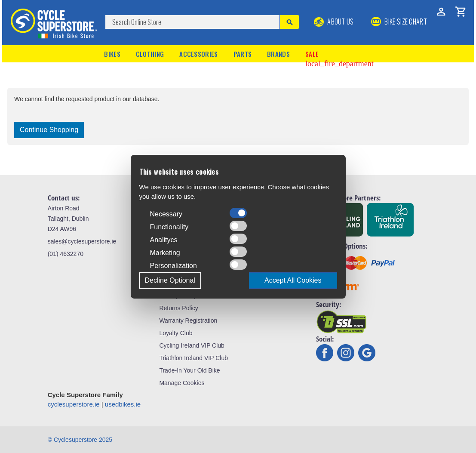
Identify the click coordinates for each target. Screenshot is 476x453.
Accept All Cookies (293, 280)
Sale (339, 55)
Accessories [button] (198, 54)
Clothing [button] (150, 54)
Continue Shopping (49, 130)
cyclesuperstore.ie (74, 404)
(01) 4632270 (66, 254)
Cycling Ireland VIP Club (192, 345)
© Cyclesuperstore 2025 (80, 440)
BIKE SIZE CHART (399, 22)
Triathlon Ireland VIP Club (193, 358)
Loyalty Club (176, 333)
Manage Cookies (182, 383)
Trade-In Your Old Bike (189, 370)
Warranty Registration (188, 320)
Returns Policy (178, 308)
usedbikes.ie (123, 404)
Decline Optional (170, 280)
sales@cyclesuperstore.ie (82, 241)
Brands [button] (278, 54)
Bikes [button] (112, 54)
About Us (334, 22)
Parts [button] (243, 54)
